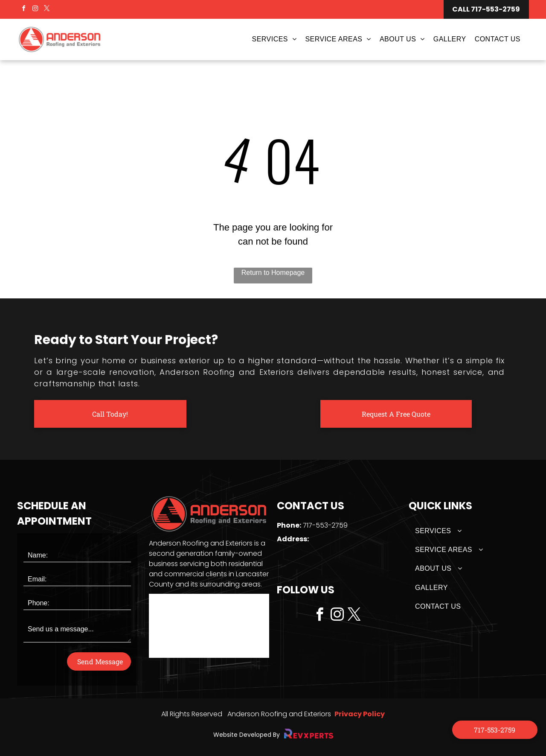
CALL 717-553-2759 (486, 9)
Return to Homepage (273, 273)
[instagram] (35, 10)
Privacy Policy (360, 714)
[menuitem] (272, 39)
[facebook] (23, 10)
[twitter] (47, 10)
